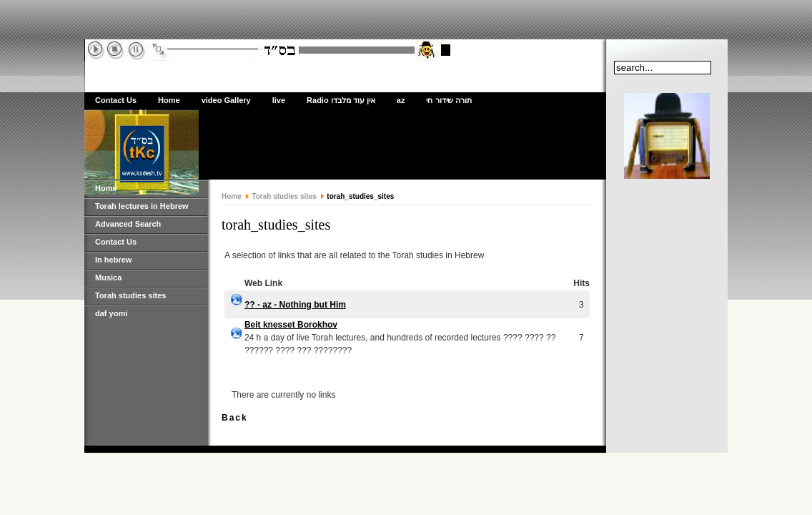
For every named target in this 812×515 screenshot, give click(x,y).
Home (169, 100)
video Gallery (226, 100)
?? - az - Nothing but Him (295, 305)
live (279, 100)
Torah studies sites (130, 295)
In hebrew (113, 260)
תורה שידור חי (449, 100)
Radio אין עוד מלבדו (341, 100)
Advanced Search (128, 224)
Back (235, 418)
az (401, 100)
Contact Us (116, 100)
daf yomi (111, 313)
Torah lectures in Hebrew (142, 206)
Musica (108, 278)
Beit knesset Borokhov (291, 325)
